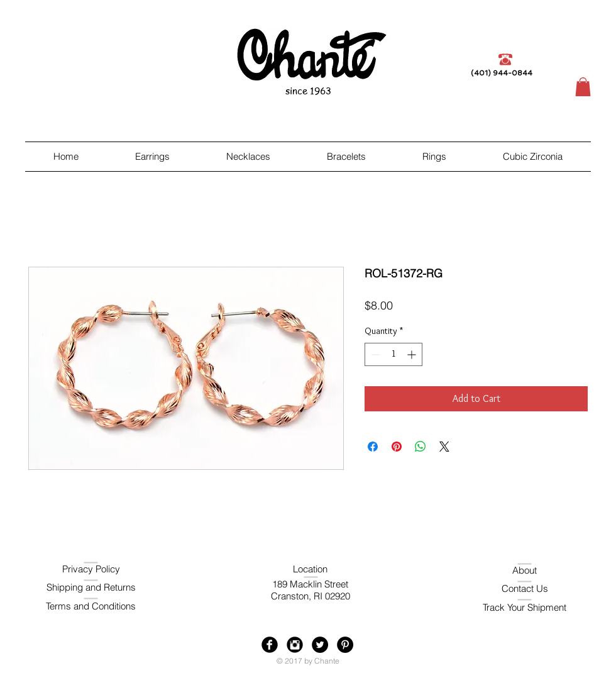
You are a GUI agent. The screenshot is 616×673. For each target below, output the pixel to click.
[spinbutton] (393, 354)
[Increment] (413, 354)
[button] (583, 87)
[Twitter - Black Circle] (320, 645)
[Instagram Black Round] (295, 645)
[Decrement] (374, 354)
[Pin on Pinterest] (397, 447)
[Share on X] (444, 447)
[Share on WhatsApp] (421, 447)
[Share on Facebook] (373, 447)
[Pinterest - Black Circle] (345, 645)
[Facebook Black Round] (270, 645)
